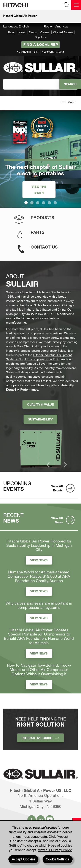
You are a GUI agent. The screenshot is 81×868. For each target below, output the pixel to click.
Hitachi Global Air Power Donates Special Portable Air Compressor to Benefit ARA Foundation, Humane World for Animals (39, 636)
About (11, 32)
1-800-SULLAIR (28, 52)
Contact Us (44, 247)
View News (39, 560)
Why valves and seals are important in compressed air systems (39, 605)
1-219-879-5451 (53, 52)
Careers (45, 32)
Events (33, 32)
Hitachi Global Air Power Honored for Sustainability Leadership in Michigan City (39, 545)
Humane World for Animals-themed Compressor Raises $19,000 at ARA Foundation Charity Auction (39, 576)
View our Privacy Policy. (55, 850)
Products (42, 217)
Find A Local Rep (41, 44)
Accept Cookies (24, 859)
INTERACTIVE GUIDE (40, 738)
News (22, 32)
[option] (42, 448)
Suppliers (40, 37)
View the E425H (39, 190)
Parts (38, 232)
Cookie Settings (57, 859)
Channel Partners (63, 32)
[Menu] (76, 5)
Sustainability (40, 419)
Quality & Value (40, 404)
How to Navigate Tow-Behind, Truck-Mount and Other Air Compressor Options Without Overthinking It (39, 670)
